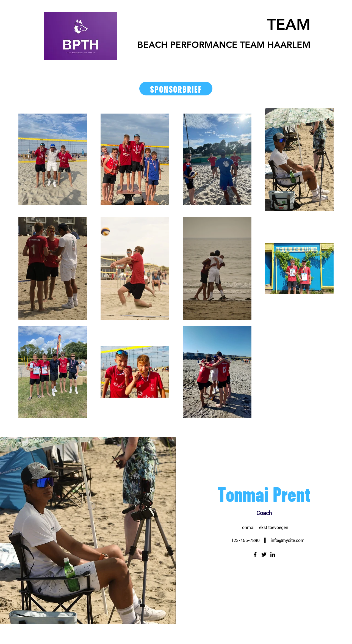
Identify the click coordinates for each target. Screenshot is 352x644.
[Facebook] (255, 554)
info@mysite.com (288, 540)
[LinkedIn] (273, 554)
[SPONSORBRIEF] (176, 89)
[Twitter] (264, 554)
